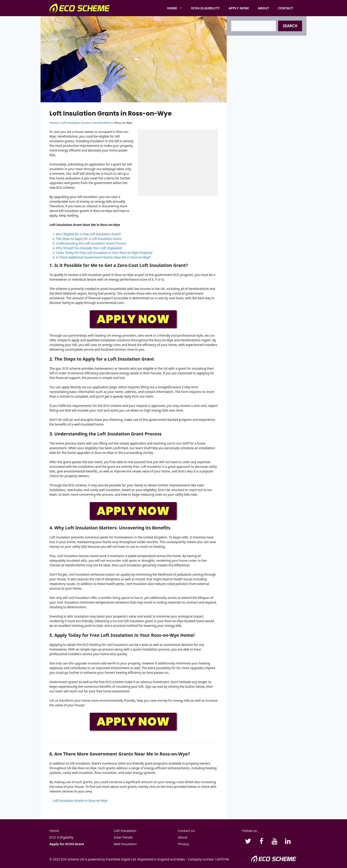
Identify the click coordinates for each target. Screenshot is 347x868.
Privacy (183, 844)
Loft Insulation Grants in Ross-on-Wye (80, 801)
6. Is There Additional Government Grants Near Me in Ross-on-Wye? (102, 257)
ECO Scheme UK (72, 859)
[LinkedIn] (288, 841)
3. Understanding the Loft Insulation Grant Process (90, 243)
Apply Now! (239, 8)
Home (177, 8)
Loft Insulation (125, 831)
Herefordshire (102, 123)
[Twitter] (248, 841)
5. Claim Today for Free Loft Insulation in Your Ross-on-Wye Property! (102, 253)
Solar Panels (123, 837)
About (264, 8)
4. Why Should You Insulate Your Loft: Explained (87, 248)
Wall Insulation (125, 844)
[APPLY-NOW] (134, 328)
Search (290, 26)
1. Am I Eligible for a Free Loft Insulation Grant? (87, 234)
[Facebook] (261, 841)
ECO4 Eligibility (206, 8)
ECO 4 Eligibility (61, 837)
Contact (286, 8)
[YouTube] (275, 841)
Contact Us (186, 831)
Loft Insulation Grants (75, 123)
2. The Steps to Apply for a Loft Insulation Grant (87, 239)
